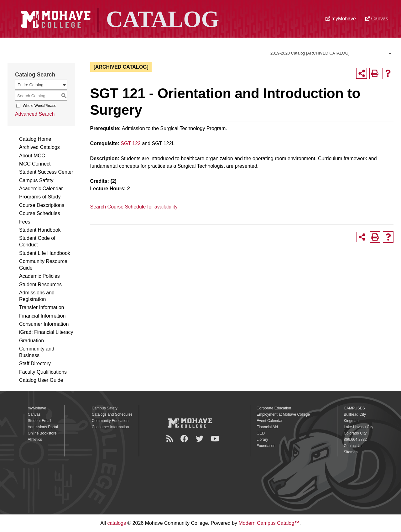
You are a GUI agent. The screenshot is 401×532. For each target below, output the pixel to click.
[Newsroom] (171, 439)
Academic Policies (39, 276)
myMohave (341, 19)
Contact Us (353, 446)
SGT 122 (131, 143)
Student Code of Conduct (37, 241)
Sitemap (351, 452)
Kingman (351, 421)
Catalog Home (35, 139)
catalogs (117, 523)
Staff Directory (35, 363)
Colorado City (355, 433)
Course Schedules (40, 213)
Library (262, 440)
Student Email (40, 421)
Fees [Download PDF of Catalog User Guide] (25, 222)
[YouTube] (216, 439)
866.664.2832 (355, 440)
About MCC (32, 156)
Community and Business (37, 352)
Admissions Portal (43, 427)
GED (261, 433)
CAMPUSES (354, 408)
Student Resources (40, 284)
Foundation (266, 446)
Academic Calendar (41, 189)
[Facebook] (185, 439)
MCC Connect (35, 164)
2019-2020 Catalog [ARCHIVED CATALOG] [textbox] (310, 53)
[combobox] (331, 53)
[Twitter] (200, 439)
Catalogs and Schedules (112, 414)
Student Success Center (46, 172)
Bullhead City (355, 414)
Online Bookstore (42, 433)
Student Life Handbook (45, 253)
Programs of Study (40, 197)
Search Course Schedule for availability (134, 207)
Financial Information (42, 316)
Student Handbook (40, 230)
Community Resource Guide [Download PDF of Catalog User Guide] (43, 265)
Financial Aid (267, 427)
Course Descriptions (42, 205)
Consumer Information (44, 324)
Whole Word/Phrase (39, 106)
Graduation (31, 341)
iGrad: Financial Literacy (46, 332)
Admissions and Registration (37, 296)
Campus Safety (36, 180)
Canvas (377, 19)
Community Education (110, 421)
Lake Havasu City (358, 427)
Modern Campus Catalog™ (269, 523)
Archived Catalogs (39, 147)
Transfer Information (42, 307)
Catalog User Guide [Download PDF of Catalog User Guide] (41, 380)
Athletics (35, 440)
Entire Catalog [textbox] (30, 85)
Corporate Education (274, 408)
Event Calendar (270, 421)
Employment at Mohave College (283, 414)
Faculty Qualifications (43, 372)
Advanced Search (35, 114)
